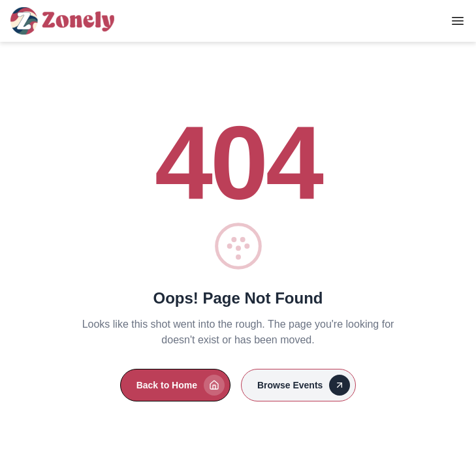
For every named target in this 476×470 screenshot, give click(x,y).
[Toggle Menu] (458, 21)
